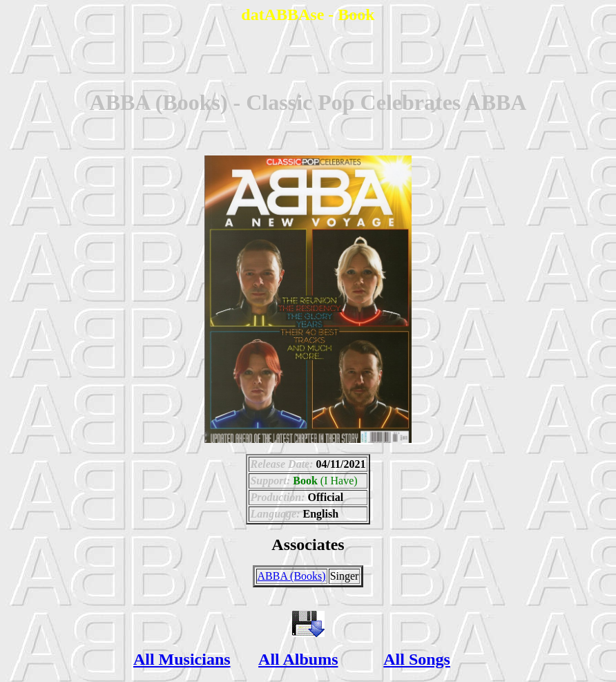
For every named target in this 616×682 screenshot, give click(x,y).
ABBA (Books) (292, 576)
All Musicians (182, 659)
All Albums (298, 659)
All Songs (417, 659)
